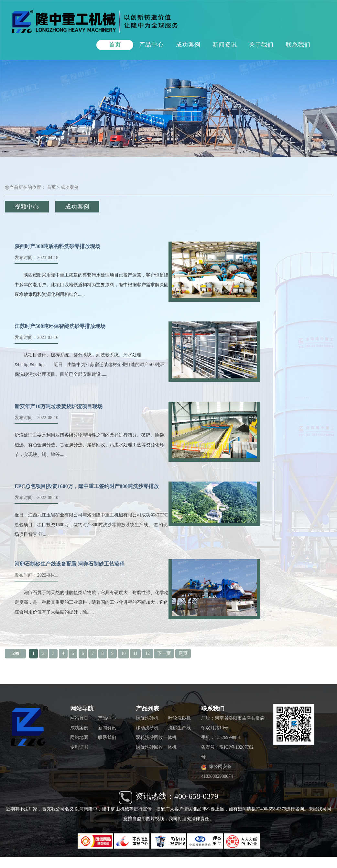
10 (124, 653)
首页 (115, 45)
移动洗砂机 (147, 728)
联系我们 (298, 45)
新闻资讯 (225, 45)
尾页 (183, 653)
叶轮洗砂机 (179, 718)
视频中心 (27, 207)
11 (135, 653)
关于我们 (261, 45)
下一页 (164, 653)
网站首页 (79, 718)
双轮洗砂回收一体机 (156, 738)
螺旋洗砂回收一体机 (156, 747)
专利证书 (79, 747)
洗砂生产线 (179, 728)
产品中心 (151, 45)
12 (147, 653)
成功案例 (188, 45)
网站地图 (79, 738)
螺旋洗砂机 (147, 718)
